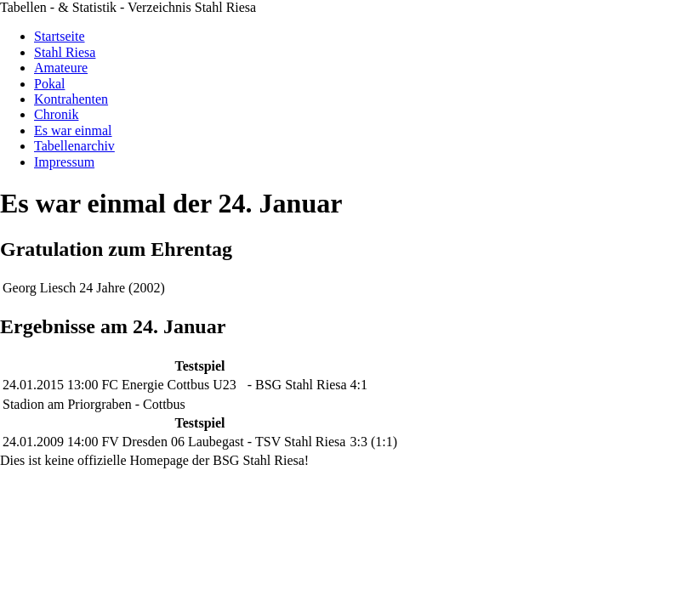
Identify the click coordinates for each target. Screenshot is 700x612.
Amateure (61, 68)
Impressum (64, 162)
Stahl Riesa (65, 52)
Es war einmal (73, 130)
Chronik (56, 114)
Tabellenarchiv (74, 146)
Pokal (49, 84)
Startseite (60, 36)
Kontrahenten (71, 99)
